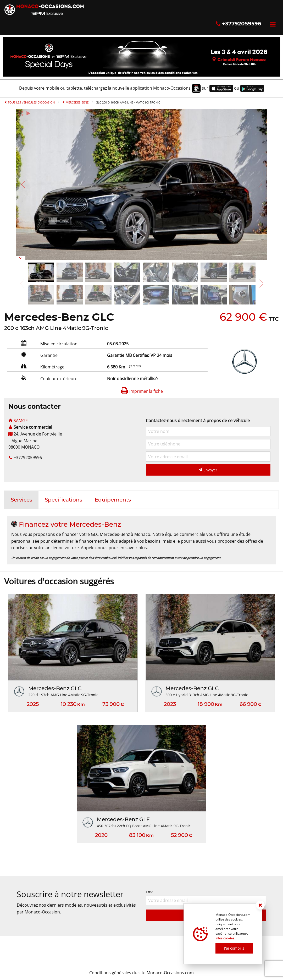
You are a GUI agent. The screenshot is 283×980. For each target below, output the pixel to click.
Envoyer (208, 470)
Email (206, 897)
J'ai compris (234, 948)
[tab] (21, 500)
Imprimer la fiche (142, 391)
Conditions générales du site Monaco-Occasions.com (141, 973)
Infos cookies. (225, 938)
